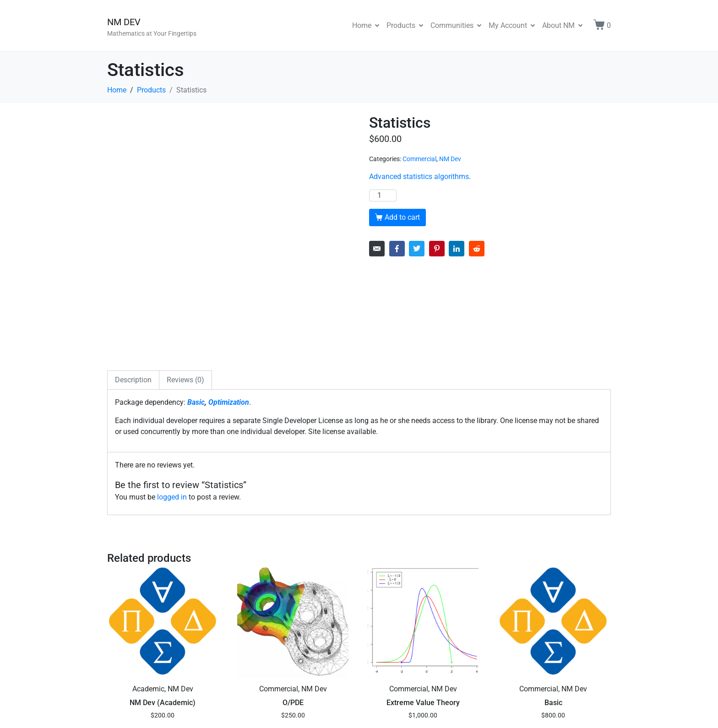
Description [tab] (133, 285)
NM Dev (450, 159)
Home (366, 25)
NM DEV (124, 22)
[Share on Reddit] (477, 249)
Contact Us (231, 711)
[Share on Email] (377, 249)
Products (405, 25)
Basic (196, 307)
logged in (172, 402)
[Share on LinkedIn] (457, 249)
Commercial (419, 159)
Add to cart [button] (167, 644)
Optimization (229, 307)
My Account (512, 25)
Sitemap (146, 711)
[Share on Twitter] (417, 249)
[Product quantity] (383, 196)
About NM (562, 25)
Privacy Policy (186, 711)
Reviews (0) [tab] (185, 285)
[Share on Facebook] (397, 249)
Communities (456, 25)
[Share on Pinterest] (437, 249)
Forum (118, 711)
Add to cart (402, 217)
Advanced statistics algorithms (419, 177)
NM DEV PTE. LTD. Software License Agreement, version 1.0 (349, 711)
